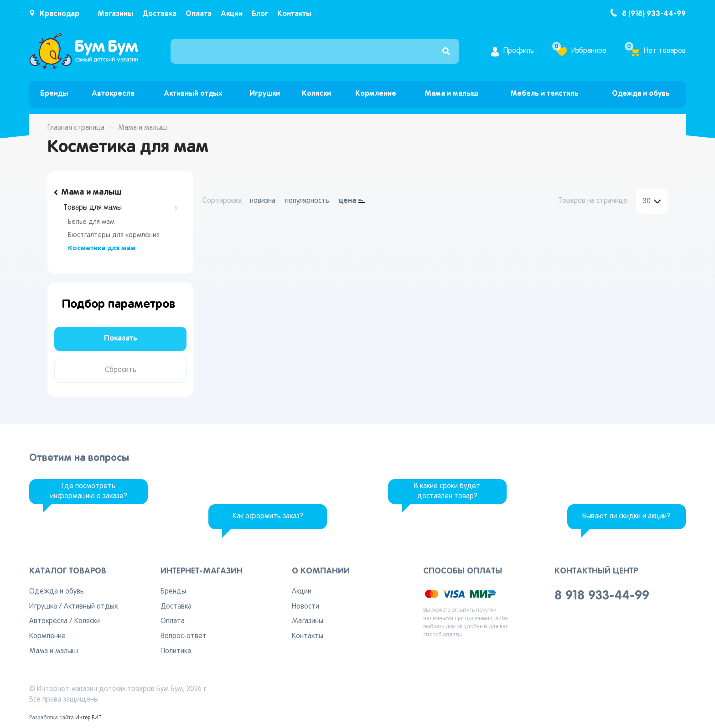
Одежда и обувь (641, 94)
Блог (260, 14)
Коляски (316, 94)
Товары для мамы (93, 208)
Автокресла (113, 94)
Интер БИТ (88, 718)
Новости (306, 607)
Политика (176, 651)
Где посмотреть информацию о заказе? (89, 492)
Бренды (54, 94)
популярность (307, 201)
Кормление (376, 94)
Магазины (115, 14)
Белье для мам (91, 222)
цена (347, 201)
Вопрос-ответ (184, 636)
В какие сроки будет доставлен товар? (447, 492)
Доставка (159, 14)
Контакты (294, 14)
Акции (232, 14)
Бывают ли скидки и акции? (626, 516)
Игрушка (43, 607)
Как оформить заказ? (268, 516)
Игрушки (265, 94)
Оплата (199, 14)
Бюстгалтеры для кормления (114, 235)
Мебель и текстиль (544, 94)
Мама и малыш (451, 94)
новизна (263, 201)
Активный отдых (193, 94)
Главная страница (76, 128)
